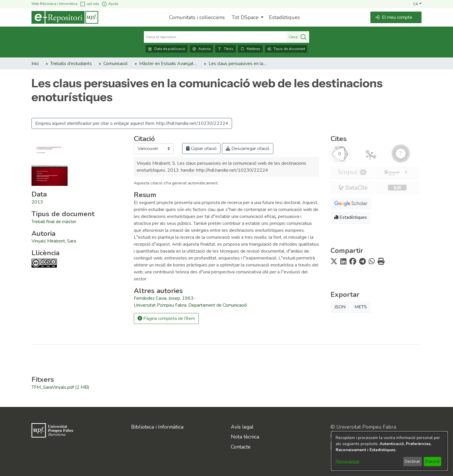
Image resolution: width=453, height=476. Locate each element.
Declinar (412, 461)
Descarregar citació (248, 149)
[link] (54, 222)
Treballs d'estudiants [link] (71, 64)
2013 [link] (37, 202)
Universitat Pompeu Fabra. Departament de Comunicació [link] (190, 305)
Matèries (250, 49)
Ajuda (110, 4)
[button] (417, 4)
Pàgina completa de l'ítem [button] (166, 318)
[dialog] (389, 451)
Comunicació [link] (116, 64)
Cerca (298, 37)
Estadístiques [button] (351, 217)
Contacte (241, 447)
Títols (225, 49)
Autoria (201, 49)
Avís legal (242, 427)
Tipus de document (286, 49)
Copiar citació (201, 149)
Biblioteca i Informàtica (157, 427)
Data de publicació (167, 49)
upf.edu (89, 4)
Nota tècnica (245, 437)
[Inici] (65, 17)
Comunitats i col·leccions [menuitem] (197, 17)
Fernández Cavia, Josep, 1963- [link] (165, 298)
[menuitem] (247, 17)
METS (361, 307)
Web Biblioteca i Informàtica (54, 4)
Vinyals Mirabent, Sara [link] (54, 241)
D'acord (432, 461)
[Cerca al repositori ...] (215, 37)
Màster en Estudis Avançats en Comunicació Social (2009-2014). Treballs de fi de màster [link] (168, 64)
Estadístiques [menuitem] (284, 17)
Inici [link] (35, 64)
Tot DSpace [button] (245, 17)
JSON (340, 307)
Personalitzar (348, 461)
